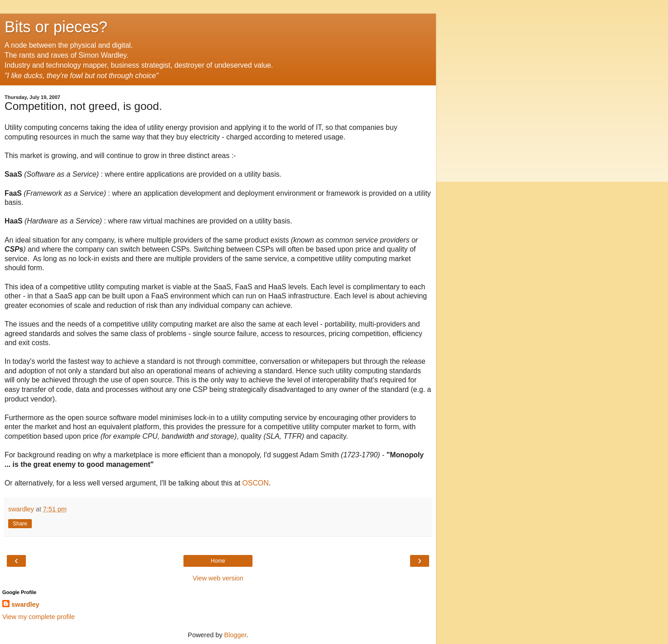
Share (20, 524)
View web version (218, 578)
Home (218, 561)
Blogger (235, 635)
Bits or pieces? (56, 27)
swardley (25, 604)
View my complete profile (39, 617)
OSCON (256, 483)
